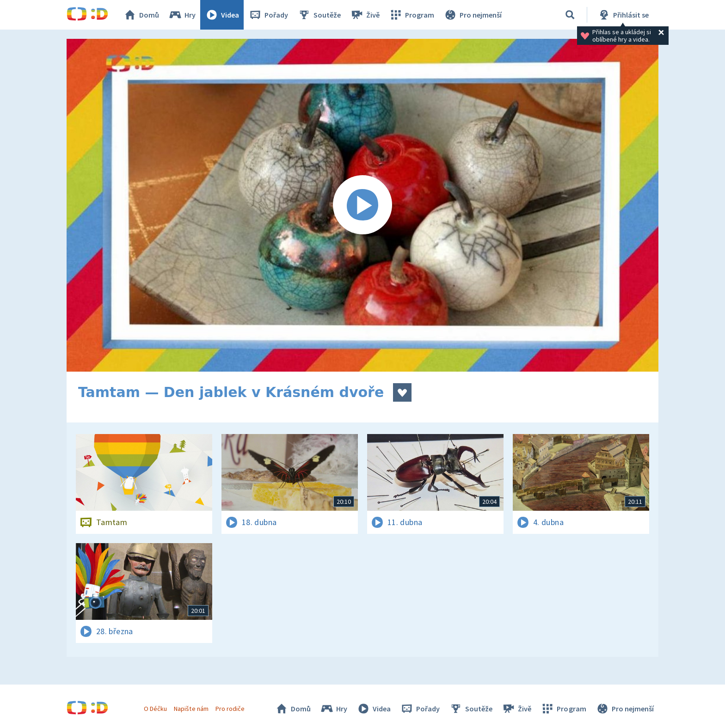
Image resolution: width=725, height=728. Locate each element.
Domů (141, 15)
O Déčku (155, 709)
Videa (222, 15)
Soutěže (319, 15)
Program (412, 15)
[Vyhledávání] (570, 15)
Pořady (268, 15)
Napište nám (191, 709)
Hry (182, 15)
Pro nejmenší (473, 15)
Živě (365, 15)
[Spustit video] (362, 205)
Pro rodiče (230, 709)
